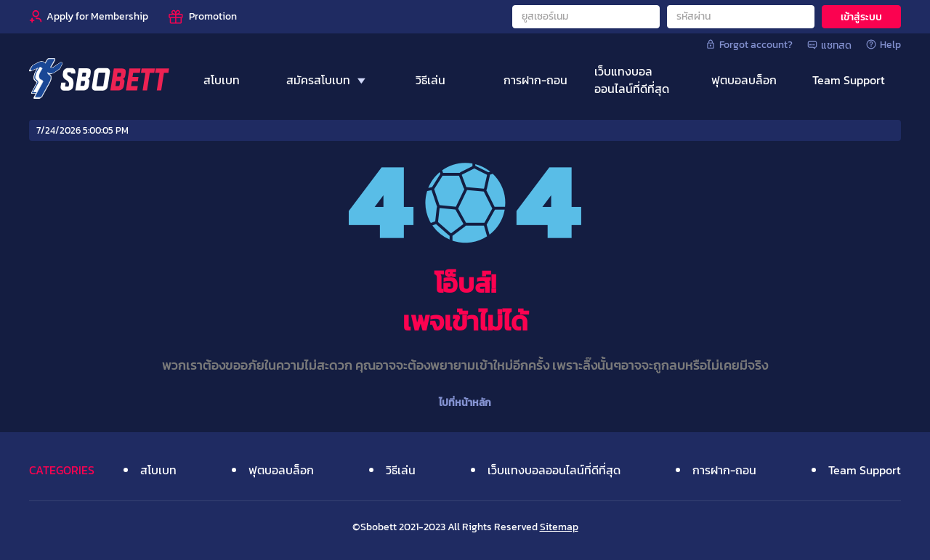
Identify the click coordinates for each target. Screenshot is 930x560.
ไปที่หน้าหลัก (465, 403)
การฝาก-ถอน (724, 470)
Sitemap (559, 527)
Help (883, 44)
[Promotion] (202, 17)
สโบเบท (158, 470)
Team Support (865, 470)
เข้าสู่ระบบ (861, 17)
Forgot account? (749, 44)
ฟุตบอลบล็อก (281, 470)
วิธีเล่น (401, 470)
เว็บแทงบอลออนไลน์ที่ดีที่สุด (554, 470)
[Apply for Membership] (89, 17)
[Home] (99, 80)
